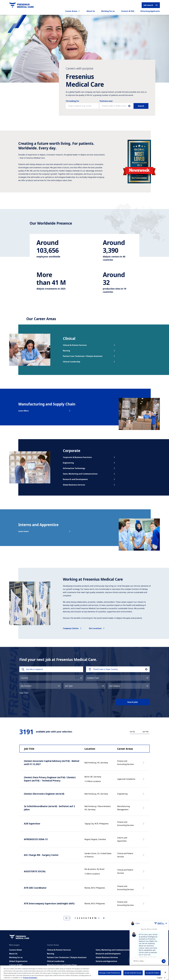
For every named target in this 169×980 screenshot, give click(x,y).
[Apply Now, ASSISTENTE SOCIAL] (144, 873)
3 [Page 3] (80, 918)
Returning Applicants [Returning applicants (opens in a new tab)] (150, 11)
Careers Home (15, 950)
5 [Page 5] (84, 918)
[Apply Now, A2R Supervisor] (144, 825)
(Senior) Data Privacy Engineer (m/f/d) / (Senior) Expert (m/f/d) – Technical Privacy (50, 779)
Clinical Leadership (89, 362)
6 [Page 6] (86, 918)
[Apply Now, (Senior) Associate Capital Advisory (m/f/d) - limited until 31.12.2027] (144, 764)
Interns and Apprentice (106, 961)
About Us (91, 11)
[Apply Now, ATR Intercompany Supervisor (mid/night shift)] (144, 905)
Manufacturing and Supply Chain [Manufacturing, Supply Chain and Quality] (62, 965)
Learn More (45, 411)
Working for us (108, 11)
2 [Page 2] (77, 918)
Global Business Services (89, 485)
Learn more (45, 531)
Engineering (89, 463)
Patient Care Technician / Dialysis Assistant (89, 356)
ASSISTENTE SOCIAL (35, 871)
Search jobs (133, 702)
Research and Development (89, 479)
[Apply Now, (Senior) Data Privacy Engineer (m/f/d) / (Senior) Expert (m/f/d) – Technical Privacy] (144, 780)
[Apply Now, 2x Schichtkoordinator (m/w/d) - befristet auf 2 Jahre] (144, 809)
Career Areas (73, 11)
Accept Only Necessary (133, 973)
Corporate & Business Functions (89, 457)
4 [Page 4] (82, 918)
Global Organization (18, 961)
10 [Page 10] (95, 918)
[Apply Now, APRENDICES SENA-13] (144, 840)
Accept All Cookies (153, 973)
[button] (129, 106)
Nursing (89, 351)
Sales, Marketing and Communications (89, 474)
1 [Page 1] (75, 918)
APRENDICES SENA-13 (36, 839)
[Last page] (104, 918)
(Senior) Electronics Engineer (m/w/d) (44, 794)
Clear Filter (24, 693)
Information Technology (89, 468)
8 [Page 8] (90, 918)
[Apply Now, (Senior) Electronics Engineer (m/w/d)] (144, 795)
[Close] (165, 972)
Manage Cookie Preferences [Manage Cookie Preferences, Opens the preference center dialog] (110, 973)
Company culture (72, 628)
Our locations (97, 628)
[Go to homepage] (21, 5)
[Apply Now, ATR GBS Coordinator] (144, 889)
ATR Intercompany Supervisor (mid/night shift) (49, 903)
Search (141, 106)
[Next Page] (99, 918)
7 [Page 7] (88, 918)
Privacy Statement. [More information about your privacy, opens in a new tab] (30, 978)
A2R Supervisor (32, 824)
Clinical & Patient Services (89, 345)
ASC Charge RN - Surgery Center (41, 855)
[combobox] (114, 106)
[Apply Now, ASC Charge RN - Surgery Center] (144, 856)
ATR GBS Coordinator (35, 888)
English (160, 978)
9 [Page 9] (93, 918)
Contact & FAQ (128, 11)
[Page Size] (67, 918)
